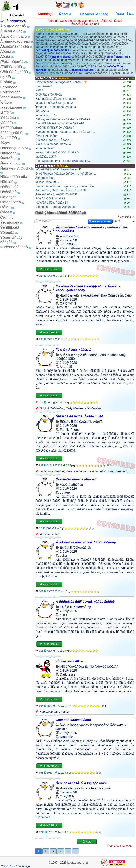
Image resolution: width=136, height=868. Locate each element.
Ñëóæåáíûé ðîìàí (14, 177)
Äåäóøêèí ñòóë (45, 178)
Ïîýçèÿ (5, 143)
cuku (63, 556)
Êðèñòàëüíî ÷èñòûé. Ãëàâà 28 (55, 207)
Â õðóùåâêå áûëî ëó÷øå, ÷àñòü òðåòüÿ (86, 542)
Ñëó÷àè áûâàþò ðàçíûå (54, 712)
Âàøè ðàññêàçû (14, 36)
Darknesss (68, 674)
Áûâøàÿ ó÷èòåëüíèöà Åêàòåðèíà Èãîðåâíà (63, 119)
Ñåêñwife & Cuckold (17, 168)
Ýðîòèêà (7, 232)
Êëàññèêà (9, 87)
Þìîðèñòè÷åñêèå (14, 247)
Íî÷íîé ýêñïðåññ (45, 148)
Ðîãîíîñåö (66, 737)
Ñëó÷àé (7, 182)
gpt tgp (65, 493)
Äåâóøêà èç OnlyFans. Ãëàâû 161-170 (61, 190)
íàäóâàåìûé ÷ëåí (50, 534)
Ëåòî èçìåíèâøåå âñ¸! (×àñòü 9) (56, 99)
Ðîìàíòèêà (8, 153)
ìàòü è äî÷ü (91, 471)
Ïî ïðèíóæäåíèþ (12, 133)
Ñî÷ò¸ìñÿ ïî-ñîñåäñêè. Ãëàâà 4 (55, 128)
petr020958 (68, 244)
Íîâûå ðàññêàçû (13, 21)
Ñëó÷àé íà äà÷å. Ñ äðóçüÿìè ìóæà (81, 783)
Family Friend (70, 430)
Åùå (87, 842)
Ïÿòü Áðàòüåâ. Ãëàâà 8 (51, 199)
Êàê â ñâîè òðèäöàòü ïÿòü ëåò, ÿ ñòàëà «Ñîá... (66, 186)
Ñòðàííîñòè (9, 187)
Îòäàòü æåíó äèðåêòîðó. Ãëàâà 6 (57, 152)
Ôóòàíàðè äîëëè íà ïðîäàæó (76, 479)
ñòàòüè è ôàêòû (60, 57)
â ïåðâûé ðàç (56, 408)
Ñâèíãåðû (8, 158)
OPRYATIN (68, 303)
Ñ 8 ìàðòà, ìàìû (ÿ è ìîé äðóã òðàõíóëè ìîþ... (63, 161)
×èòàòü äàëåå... (49, 269)
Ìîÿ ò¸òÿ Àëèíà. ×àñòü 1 (73, 350)
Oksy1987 (67, 796)
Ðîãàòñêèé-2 (44, 86)
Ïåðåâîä (6, 123)
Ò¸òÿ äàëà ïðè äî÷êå (49, 95)
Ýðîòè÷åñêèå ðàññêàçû (15, 866)
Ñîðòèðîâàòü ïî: (126, 217)
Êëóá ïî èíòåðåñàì (47, 136)
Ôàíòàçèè (8, 197)
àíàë (111, 471)
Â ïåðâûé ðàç (11, 31)
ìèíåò (103, 471)
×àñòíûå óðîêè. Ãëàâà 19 (52, 203)
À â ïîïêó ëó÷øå (13, 26)
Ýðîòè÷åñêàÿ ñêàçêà (11, 240)
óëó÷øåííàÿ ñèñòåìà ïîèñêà (52, 50)
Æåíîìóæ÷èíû (11, 67)
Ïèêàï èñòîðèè (12, 128)
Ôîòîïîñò (7, 217)
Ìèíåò (4, 102)
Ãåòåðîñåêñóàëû (15, 46)
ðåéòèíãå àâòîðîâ (82, 70)
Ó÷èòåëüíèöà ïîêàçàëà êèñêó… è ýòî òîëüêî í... (66, 174)
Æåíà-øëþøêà (12, 62)
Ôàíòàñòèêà (11, 202)
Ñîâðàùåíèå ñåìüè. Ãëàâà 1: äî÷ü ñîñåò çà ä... (65, 132)
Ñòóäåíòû (8, 192)
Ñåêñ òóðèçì (11, 163)
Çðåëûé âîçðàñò (14, 72)
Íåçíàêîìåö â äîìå (46, 157)
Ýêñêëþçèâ (10, 227)
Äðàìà (5, 56)
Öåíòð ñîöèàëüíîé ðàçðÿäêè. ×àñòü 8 (61, 82)
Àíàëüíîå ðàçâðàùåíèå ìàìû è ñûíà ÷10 (60, 123)
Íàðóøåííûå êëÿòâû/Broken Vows (58, 169)
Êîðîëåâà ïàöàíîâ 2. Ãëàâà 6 (53, 140)
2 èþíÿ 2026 (68, 240)
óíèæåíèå (121, 471)
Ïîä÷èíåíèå (9, 138)
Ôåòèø (6, 212)
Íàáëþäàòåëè (11, 107)
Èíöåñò (6, 82)
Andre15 (66, 367)
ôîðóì (110, 57)
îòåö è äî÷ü (75, 471)
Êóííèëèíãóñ (10, 92)
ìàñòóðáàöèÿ (93, 408)
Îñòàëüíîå (8, 117)
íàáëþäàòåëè (74, 408)
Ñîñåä (39, 90)
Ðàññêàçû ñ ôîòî (14, 148)
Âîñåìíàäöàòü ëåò (15, 41)
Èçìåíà (6, 77)
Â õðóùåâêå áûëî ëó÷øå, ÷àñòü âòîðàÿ (85, 602)
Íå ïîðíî (5, 112)
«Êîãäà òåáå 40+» (47, 182)
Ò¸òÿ (43, 408)
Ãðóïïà (6, 51)
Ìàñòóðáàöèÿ (11, 97)
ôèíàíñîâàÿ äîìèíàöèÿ (52, 471)
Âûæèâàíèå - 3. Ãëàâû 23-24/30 (56, 194)
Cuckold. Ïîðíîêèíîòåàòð (73, 720)
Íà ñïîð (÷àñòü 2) (46, 115)
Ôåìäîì (5, 207)
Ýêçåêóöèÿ (10, 222)
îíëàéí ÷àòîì (123, 57)
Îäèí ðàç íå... (43, 111)
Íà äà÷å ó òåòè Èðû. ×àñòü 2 (54, 103)
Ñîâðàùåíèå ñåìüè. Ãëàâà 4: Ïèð (79, 416)
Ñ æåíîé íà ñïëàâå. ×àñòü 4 (53, 144)
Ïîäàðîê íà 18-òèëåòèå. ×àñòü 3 (56, 107)
